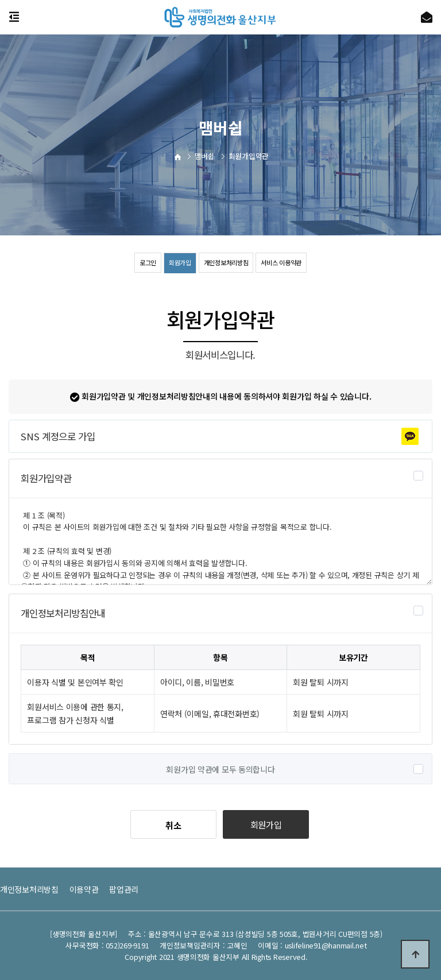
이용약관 (84, 889)
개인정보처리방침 (226, 263)
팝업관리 (124, 889)
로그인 (142, 263)
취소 (173, 825)
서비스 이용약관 (285, 263)
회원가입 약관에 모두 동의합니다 (220, 769)
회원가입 (177, 263)
